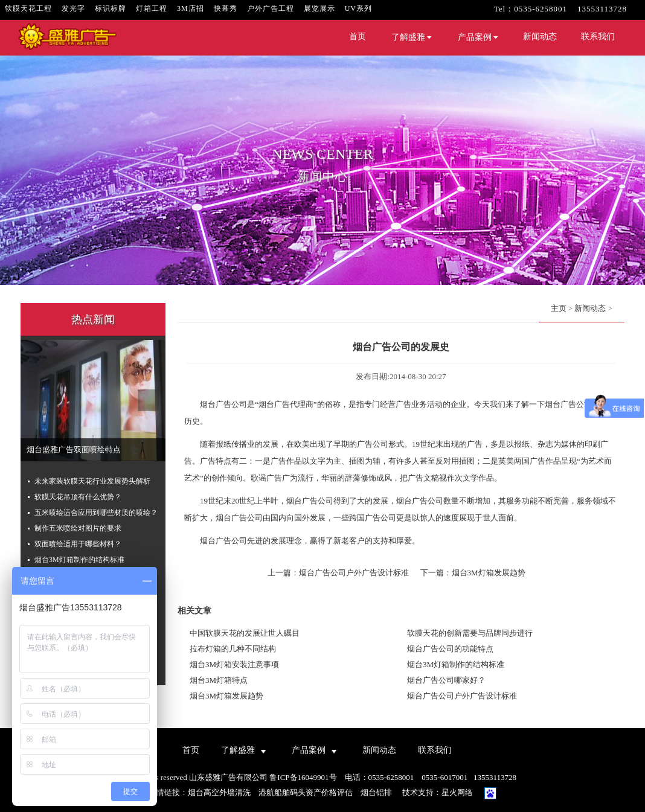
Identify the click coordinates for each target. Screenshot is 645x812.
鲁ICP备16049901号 (303, 777)
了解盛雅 (412, 37)
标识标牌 (111, 8)
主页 (559, 308)
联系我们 (598, 37)
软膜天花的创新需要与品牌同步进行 (470, 633)
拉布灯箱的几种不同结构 (233, 649)
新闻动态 (540, 37)
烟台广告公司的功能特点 (450, 649)
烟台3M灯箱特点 (219, 680)
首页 (358, 37)
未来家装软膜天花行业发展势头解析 (92, 481)
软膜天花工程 (28, 8)
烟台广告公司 (223, 404)
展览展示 (319, 8)
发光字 (73, 8)
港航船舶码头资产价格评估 (306, 792)
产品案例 (478, 37)
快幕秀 (226, 8)
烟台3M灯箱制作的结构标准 (79, 560)
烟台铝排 (376, 792)
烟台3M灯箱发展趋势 (489, 573)
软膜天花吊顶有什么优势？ (78, 497)
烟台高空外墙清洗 (219, 792)
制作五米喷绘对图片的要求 (78, 528)
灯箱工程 (152, 8)
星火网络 (457, 792)
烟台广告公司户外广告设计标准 (354, 573)
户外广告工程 (271, 8)
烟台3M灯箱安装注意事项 (234, 664)
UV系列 (358, 8)
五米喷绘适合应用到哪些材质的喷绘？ (96, 513)
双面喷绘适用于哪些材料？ (78, 544)
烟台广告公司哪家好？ (446, 680)
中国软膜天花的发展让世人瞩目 (245, 633)
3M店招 (191, 8)
